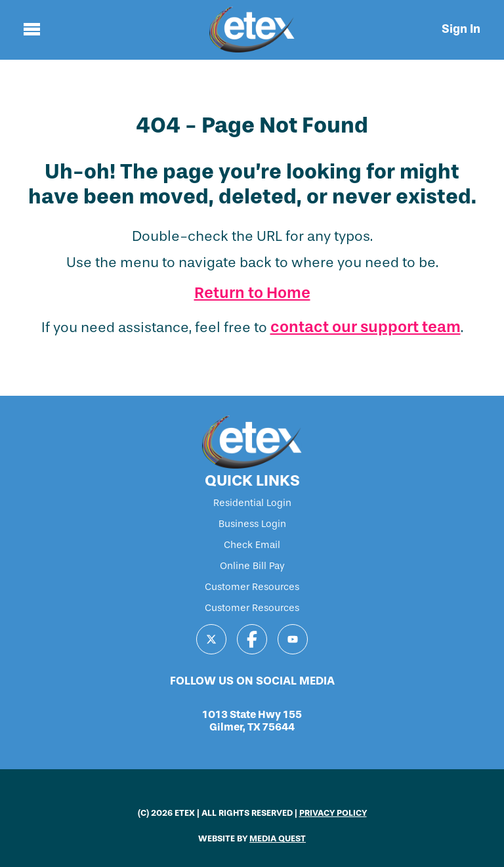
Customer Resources (252, 587)
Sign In (461, 29)
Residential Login (252, 503)
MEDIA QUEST (278, 838)
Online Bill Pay (252, 566)
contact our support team (366, 327)
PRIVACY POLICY (333, 813)
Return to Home (252, 293)
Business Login (252, 524)
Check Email (252, 545)
